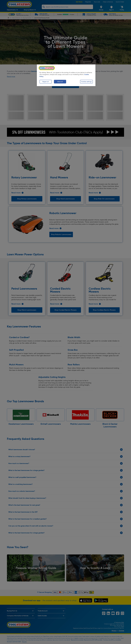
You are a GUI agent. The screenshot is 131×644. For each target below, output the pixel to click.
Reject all (46, 82)
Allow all (60, 82)
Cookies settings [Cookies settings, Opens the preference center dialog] (86, 82)
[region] (66, 75)
